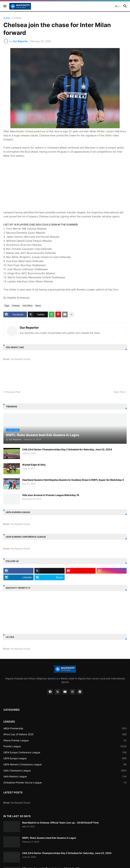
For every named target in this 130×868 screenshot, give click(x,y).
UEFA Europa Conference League (65, 752)
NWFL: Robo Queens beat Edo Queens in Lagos (49, 838)
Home (7, 18)
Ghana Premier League (65, 740)
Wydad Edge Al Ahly (34, 465)
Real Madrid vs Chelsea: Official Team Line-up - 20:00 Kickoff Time (60, 823)
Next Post (119, 392)
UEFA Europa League (65, 758)
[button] (5, 6)
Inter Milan (28, 306)
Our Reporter (29, 328)
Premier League (65, 746)
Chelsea (17, 18)
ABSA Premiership (65, 728)
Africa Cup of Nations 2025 (65, 734)
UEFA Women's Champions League (65, 764)
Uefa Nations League (65, 776)
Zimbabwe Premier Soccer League (65, 783)
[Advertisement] (65, 186)
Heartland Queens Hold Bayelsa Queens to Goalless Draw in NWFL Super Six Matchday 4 (73, 480)
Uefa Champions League (65, 771)
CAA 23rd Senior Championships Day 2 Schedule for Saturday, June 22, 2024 (67, 449)
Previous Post (13, 392)
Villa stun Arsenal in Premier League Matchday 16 (51, 495)
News (38, 306)
